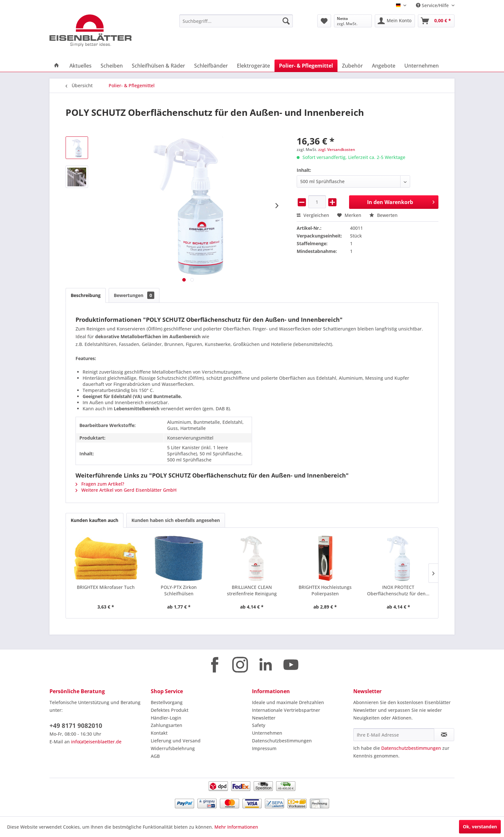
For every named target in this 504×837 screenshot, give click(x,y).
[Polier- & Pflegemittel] (306, 66)
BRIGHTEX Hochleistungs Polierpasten (325, 590)
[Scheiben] (112, 66)
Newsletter (264, 718)
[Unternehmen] (422, 66)
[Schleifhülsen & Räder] (158, 66)
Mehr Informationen (236, 827)
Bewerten (383, 215)
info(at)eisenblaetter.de (96, 742)
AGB (155, 756)
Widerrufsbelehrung (173, 748)
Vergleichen (313, 215)
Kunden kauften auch (94, 520)
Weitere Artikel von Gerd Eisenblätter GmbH (126, 490)
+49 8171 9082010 (76, 726)
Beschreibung (86, 295)
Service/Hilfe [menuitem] (433, 5)
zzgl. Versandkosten (337, 149)
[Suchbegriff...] (236, 21)
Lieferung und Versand (176, 741)
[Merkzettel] (324, 21)
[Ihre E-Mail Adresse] (394, 735)
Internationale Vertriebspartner (286, 710)
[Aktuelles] (81, 66)
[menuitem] (236, 21)
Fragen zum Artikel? (100, 484)
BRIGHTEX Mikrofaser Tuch (106, 587)
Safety (259, 725)
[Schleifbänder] (211, 66)
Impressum (264, 748)
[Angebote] (384, 66)
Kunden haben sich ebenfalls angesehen (176, 520)
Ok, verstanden (480, 827)
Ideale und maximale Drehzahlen (288, 702)
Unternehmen (267, 733)
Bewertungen (134, 295)
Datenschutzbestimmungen (282, 741)
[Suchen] (286, 21)
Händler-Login (166, 718)
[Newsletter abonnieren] (444, 735)
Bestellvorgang (167, 702)
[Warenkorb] (436, 21)
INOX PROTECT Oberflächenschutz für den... (398, 590)
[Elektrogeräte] (253, 66)
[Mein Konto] (395, 21)
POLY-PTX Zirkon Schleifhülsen (179, 590)
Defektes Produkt (170, 710)
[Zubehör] (352, 66)
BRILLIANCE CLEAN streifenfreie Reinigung (252, 590)
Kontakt (159, 733)
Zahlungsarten (166, 725)
